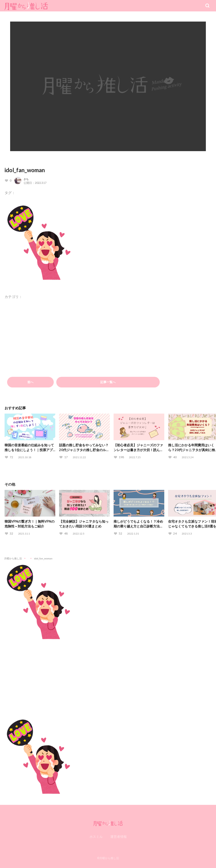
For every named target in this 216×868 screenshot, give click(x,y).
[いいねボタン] (8, 181)
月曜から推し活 (13, 558)
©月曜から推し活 (108, 858)
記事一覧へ (108, 382)
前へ (30, 382)
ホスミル (96, 837)
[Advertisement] (108, 676)
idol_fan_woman (25, 170)
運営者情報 (119, 837)
